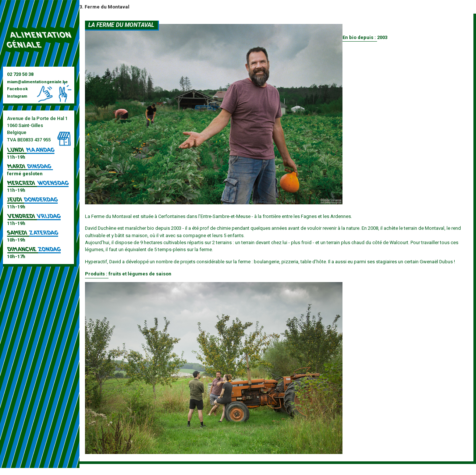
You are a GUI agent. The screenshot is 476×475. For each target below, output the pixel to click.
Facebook (17, 89)
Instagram (17, 96)
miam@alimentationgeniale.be (37, 82)
